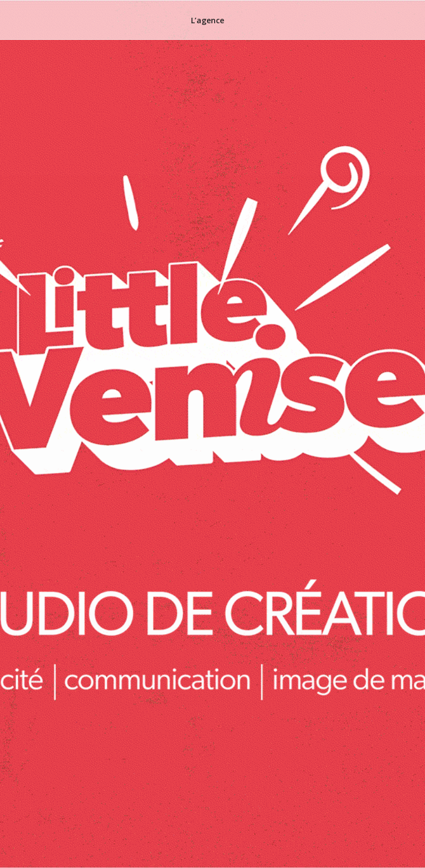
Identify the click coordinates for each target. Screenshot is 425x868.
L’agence (208, 20)
